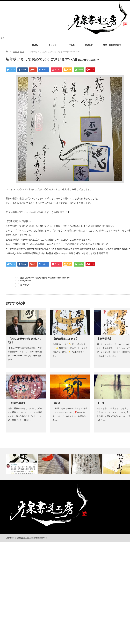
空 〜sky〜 (25, 285)
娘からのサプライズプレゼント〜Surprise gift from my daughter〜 (45, 279)
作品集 (72, 45)
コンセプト (53, 45)
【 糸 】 (103, 403)
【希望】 (58, 403)
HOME (35, 45)
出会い (16, 52)
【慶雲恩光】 (105, 339)
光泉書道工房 (23, 538)
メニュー (5, 38)
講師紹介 (89, 45)
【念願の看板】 (17, 403)
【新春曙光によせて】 (65, 339)
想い (22, 52)
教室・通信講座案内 (112, 45)
